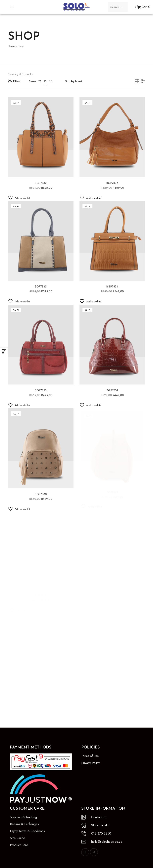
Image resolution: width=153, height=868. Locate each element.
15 (45, 81)
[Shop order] (97, 81)
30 (51, 81)
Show (32, 81)
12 (39, 81)
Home (12, 46)
